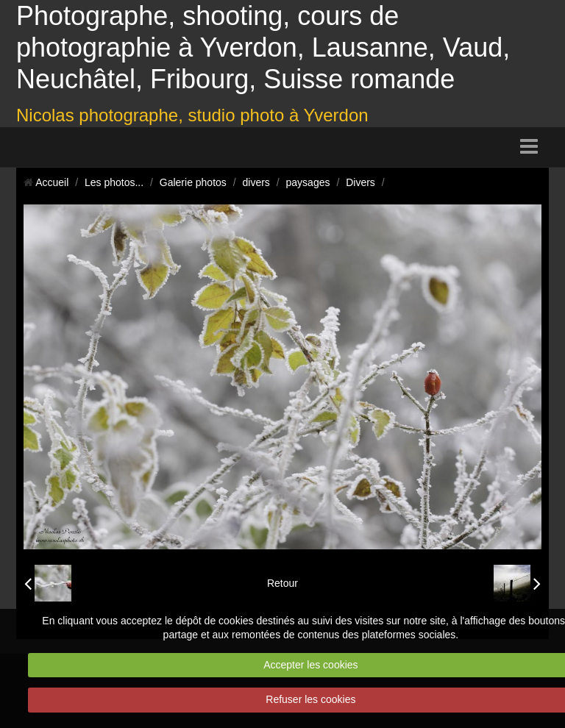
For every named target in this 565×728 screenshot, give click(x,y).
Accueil (52, 182)
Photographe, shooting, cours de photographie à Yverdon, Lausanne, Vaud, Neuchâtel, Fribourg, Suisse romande (263, 47)
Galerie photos (193, 182)
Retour (282, 583)
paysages (308, 182)
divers (256, 182)
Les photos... (114, 182)
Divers (360, 182)
